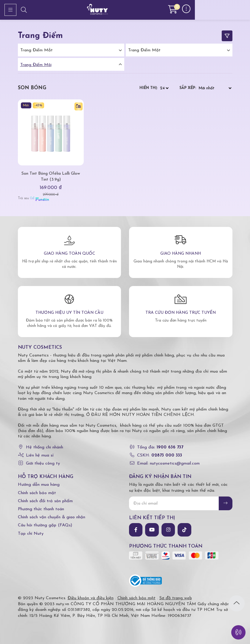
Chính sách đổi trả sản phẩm (45, 501)
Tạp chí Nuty (31, 534)
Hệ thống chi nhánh (45, 447)
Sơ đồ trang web (176, 598)
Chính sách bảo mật (37, 493)
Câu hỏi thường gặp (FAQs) (45, 525)
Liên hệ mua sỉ (40, 455)
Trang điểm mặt (144, 50)
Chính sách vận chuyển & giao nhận (52, 517)
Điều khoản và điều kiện (91, 598)
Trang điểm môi (36, 65)
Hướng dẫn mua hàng (39, 485)
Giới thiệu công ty (43, 464)
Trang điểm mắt (37, 50)
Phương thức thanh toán (41, 509)
